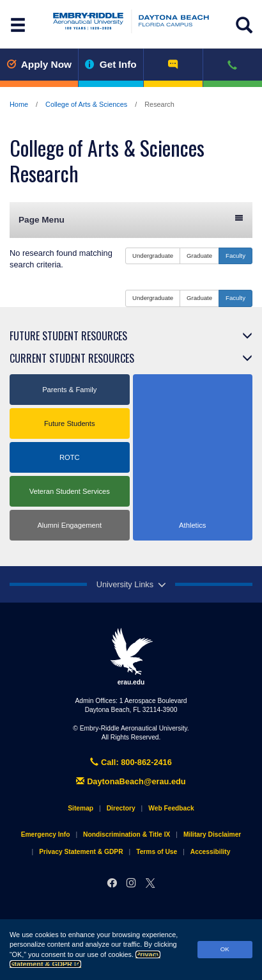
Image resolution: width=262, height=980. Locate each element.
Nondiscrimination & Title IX (127, 834)
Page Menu (131, 219)
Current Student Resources (72, 358)
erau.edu (131, 656)
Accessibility (211, 852)
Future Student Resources (68, 336)
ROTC (70, 457)
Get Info (111, 64)
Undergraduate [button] (153, 256)
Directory (121, 808)
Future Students (70, 423)
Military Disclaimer (212, 834)
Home (19, 104)
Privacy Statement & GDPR (81, 852)
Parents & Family (69, 390)
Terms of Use (157, 852)
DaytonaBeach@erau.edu (131, 781)
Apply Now (39, 64)
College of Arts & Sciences (86, 104)
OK (225, 949)
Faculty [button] (235, 256)
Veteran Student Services (70, 491)
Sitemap (81, 808)
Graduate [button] (199, 256)
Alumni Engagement (69, 525)
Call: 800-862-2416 (131, 762)
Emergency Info (46, 834)
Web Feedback (171, 808)
